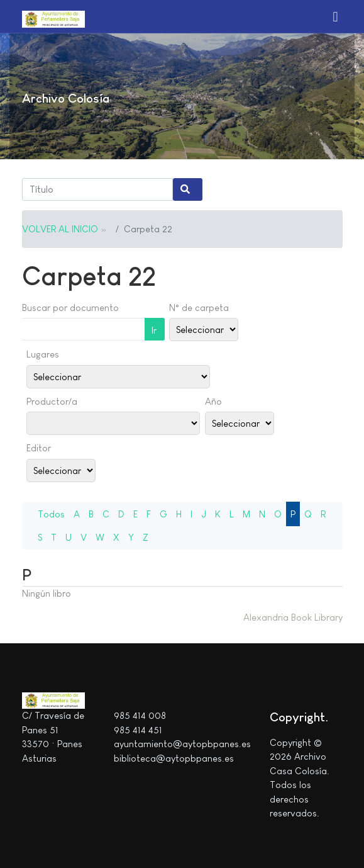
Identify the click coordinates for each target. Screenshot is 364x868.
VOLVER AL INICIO (60, 229)
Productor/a (52, 401)
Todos (51, 514)
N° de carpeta (199, 307)
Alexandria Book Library (293, 617)
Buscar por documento (70, 307)
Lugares (43, 354)
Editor (39, 448)
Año (213, 401)
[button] (336, 16)
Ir (154, 330)
